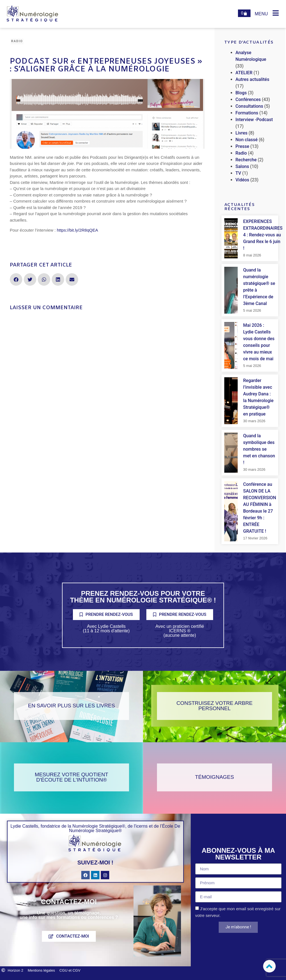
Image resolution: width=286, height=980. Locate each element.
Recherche (246, 160)
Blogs (241, 93)
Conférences (248, 99)
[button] (16, 279)
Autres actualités (252, 79)
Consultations (249, 106)
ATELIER (244, 73)
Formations (247, 113)
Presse (242, 146)
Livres (241, 133)
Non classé (246, 140)
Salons (242, 166)
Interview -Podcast (254, 120)
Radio (17, 41)
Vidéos (242, 180)
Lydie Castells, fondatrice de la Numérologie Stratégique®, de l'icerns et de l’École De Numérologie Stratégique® (95, 828)
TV (238, 173)
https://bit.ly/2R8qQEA (77, 230)
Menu (261, 14)
